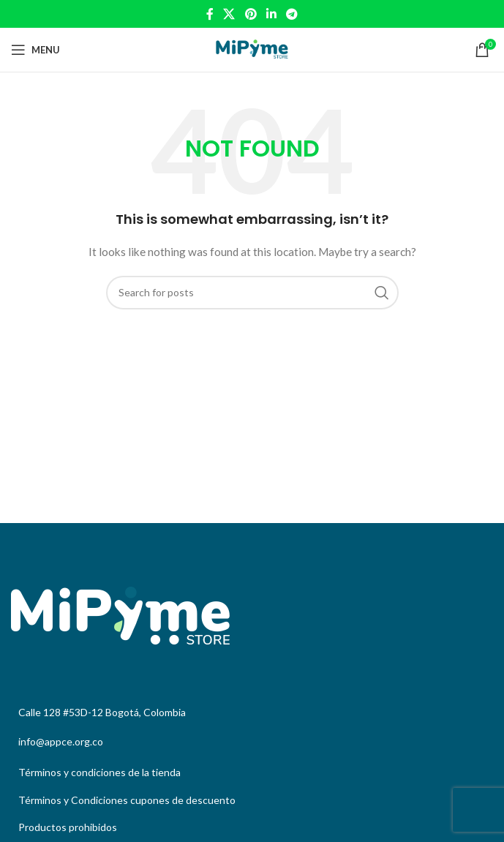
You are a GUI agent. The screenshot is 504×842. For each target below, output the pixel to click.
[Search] (252, 293)
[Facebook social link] (210, 14)
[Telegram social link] (292, 14)
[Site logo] (252, 49)
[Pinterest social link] (251, 14)
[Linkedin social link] (271, 14)
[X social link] (229, 14)
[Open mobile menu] (35, 50)
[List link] (252, 773)
